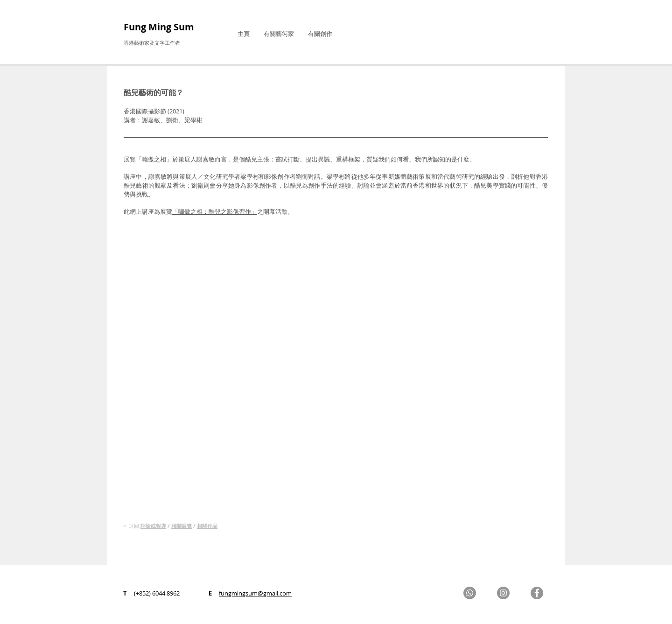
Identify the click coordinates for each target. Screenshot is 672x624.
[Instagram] (503, 593)
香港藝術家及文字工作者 (152, 43)
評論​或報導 (153, 526)
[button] (279, 34)
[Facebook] (537, 593)
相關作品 (207, 526)
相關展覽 (182, 526)
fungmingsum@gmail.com (255, 593)
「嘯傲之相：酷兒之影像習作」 (215, 211)
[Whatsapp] (470, 593)
